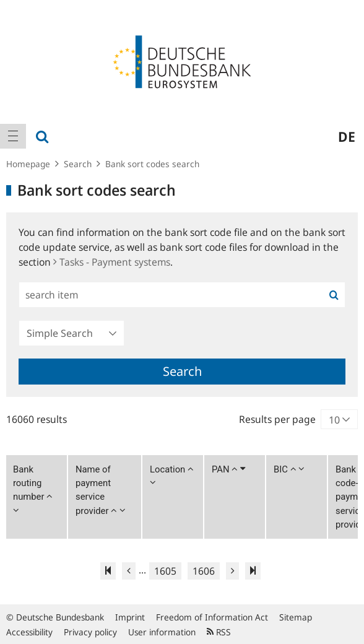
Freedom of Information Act (212, 617)
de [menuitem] (347, 136)
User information (162, 632)
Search (78, 164)
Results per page (277, 419)
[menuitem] (13, 136)
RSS (219, 632)
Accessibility (29, 632)
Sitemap (296, 617)
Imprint (130, 617)
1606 (204, 571)
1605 (165, 571)
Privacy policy (90, 632)
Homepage (28, 164)
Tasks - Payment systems (112, 262)
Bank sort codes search (152, 164)
